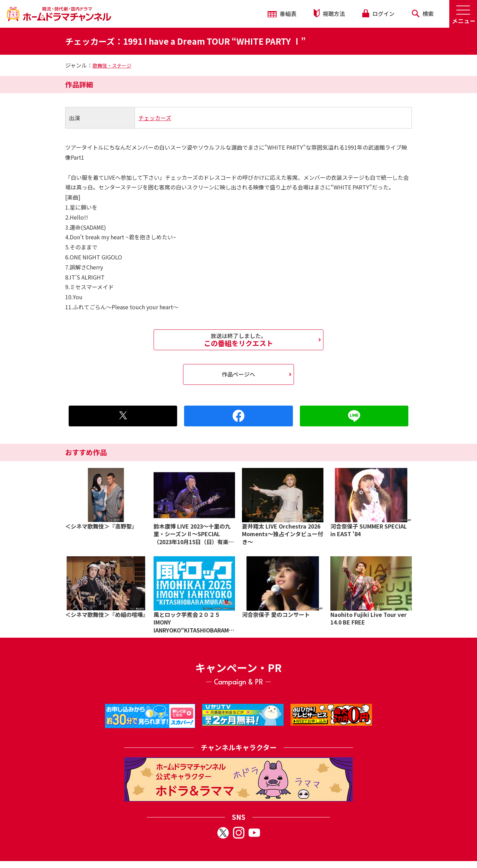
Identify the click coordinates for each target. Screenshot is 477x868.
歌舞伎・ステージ (112, 65)
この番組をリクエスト (238, 340)
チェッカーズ (155, 118)
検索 (423, 14)
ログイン (378, 14)
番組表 (282, 14)
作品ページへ (238, 374)
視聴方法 (329, 13)
